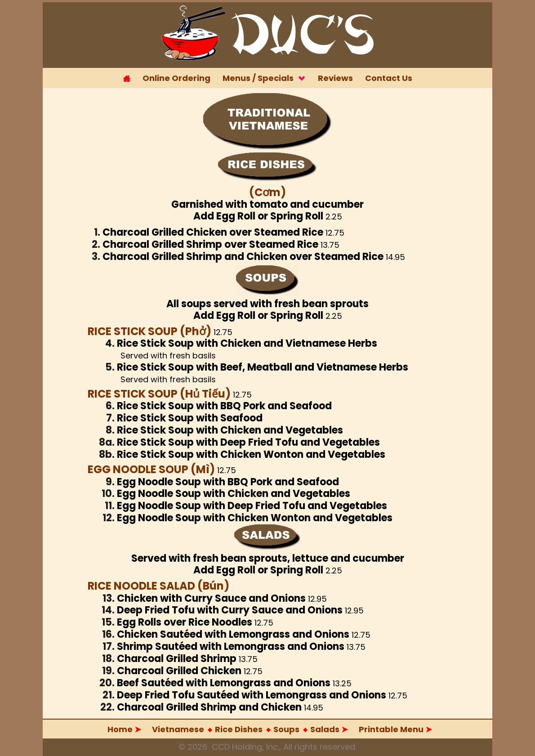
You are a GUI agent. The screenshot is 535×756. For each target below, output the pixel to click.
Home (124, 729)
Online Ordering (176, 78)
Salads (251, 730)
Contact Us (389, 78)
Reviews (335, 78)
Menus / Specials (264, 78)
